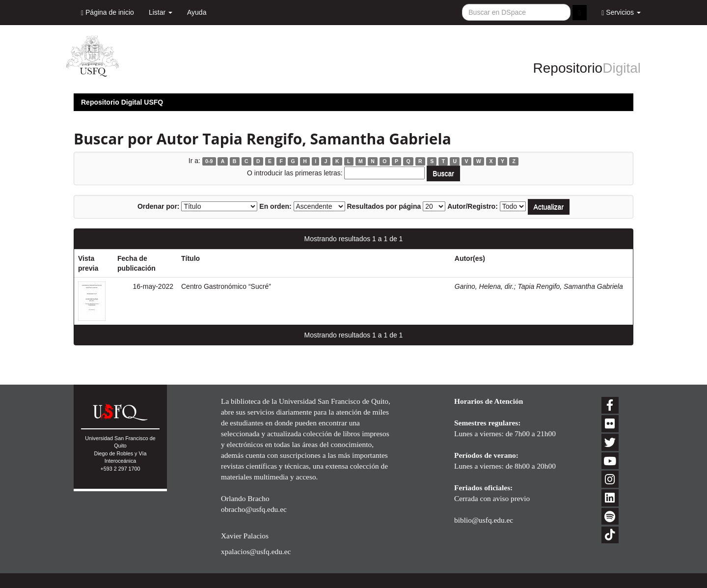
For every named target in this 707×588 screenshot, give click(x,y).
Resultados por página (384, 206)
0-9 (209, 161)
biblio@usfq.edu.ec (484, 520)
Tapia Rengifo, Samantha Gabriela (570, 286)
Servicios (621, 13)
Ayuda (197, 12)
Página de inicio (108, 13)
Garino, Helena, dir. (484, 286)
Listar (161, 12)
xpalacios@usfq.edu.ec (256, 551)
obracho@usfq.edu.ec (254, 509)
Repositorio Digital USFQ (122, 102)
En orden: (275, 206)
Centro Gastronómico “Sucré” (226, 286)
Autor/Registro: (473, 206)
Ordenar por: (159, 206)
